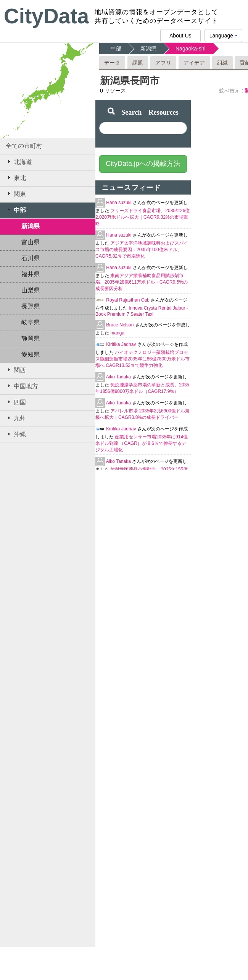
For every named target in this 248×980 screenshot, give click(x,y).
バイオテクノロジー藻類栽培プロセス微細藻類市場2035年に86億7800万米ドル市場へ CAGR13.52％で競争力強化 (143, 359)
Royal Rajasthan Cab (128, 300)
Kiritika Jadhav (122, 344)
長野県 (31, 306)
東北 (16, 178)
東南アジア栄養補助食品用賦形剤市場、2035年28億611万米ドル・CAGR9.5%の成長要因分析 (142, 282)
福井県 (31, 274)
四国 (16, 402)
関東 (16, 194)
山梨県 (31, 290)
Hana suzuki (119, 203)
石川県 (31, 258)
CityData (46, 16)
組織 (222, 63)
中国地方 (22, 386)
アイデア (194, 63)
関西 (16, 370)
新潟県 (31, 226)
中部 (16, 210)
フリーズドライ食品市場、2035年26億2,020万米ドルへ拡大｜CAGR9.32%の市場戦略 (143, 217)
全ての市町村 (24, 146)
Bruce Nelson (120, 325)
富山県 (31, 242)
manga (117, 333)
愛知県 (31, 355)
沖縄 (16, 434)
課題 (138, 63)
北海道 (19, 162)
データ (112, 63)
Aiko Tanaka (119, 377)
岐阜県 (31, 322)
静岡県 (31, 338)
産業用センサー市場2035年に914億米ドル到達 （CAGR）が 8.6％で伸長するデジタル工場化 (142, 443)
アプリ (163, 63)
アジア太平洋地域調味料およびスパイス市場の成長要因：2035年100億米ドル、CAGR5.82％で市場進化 (142, 250)
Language (223, 37)
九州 (16, 418)
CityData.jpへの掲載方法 (143, 164)
